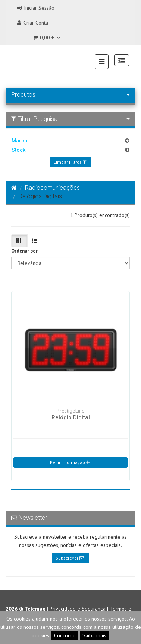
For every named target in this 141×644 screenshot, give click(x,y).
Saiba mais (94, 635)
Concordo (65, 635)
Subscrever (70, 558)
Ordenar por (24, 251)
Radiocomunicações (52, 188)
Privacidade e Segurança (78, 609)
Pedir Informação (70, 462)
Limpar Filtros (70, 162)
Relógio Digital (71, 417)
